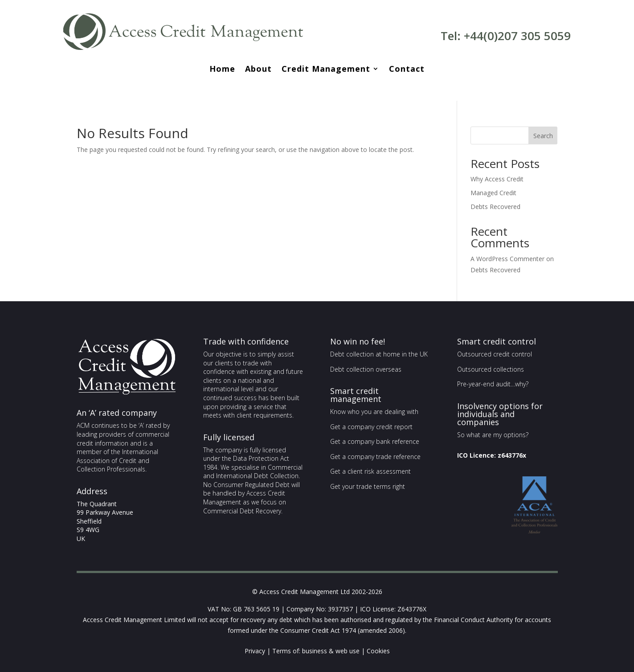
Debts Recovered (495, 207)
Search (543, 136)
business (315, 651)
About (258, 70)
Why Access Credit (497, 179)
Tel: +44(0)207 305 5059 (506, 36)
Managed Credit (493, 193)
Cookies (378, 651)
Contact (407, 70)
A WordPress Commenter (507, 259)
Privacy (255, 651)
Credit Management (326, 70)
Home (222, 70)
